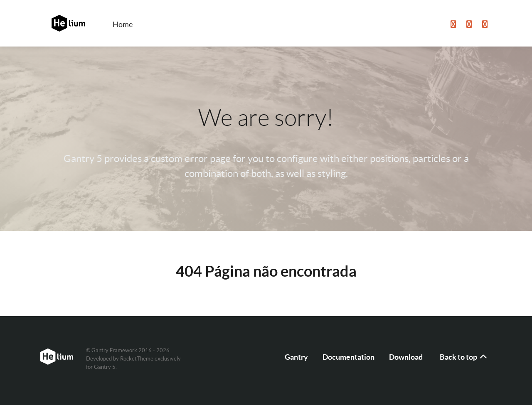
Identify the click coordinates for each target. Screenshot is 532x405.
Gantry (296, 357)
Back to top (464, 357)
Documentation (349, 357)
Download (406, 357)
